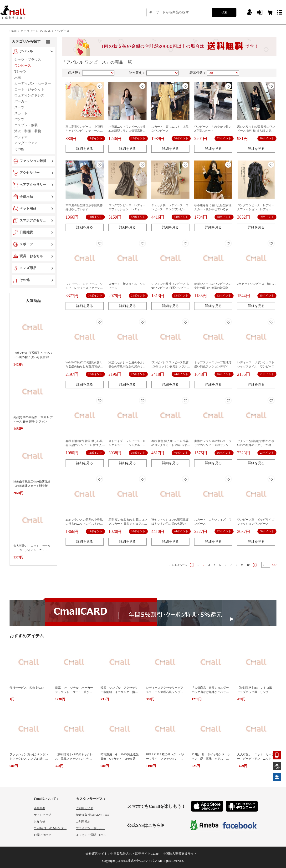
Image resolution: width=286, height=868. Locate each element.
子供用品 (26, 197)
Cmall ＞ (15, 31)
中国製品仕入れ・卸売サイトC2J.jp (135, 854)
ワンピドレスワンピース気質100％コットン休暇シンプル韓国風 (171, 366)
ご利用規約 (83, 822)
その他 (25, 280)
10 (248, 565)
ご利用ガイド (85, 808)
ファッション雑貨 (33, 161)
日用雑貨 (26, 232)
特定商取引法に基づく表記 (93, 815)
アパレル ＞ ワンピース (54, 31)
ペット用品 (28, 208)
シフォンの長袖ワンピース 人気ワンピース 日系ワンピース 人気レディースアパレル (170, 288)
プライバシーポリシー (90, 828)
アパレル (26, 51)
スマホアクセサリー (34, 220)
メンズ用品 (28, 268)
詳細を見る (85, 149)
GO (274, 565)
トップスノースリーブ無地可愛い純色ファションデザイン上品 (213, 366)
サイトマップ (42, 815)
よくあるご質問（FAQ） (92, 835)
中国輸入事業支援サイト (180, 854)
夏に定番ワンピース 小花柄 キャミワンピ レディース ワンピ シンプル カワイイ (86, 131)
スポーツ (26, 244)
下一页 (255, 565)
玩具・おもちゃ (31, 256)
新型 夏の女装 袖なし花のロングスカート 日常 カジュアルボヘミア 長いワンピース (128, 524)
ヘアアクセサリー (33, 185)
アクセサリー (30, 173)
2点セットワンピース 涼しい (256, 284)
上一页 (192, 565)
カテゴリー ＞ (30, 31)
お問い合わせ (42, 835)
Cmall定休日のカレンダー (50, 828)
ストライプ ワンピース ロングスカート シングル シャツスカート (127, 445)
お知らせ (40, 822)
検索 (224, 12)
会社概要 (40, 808)
